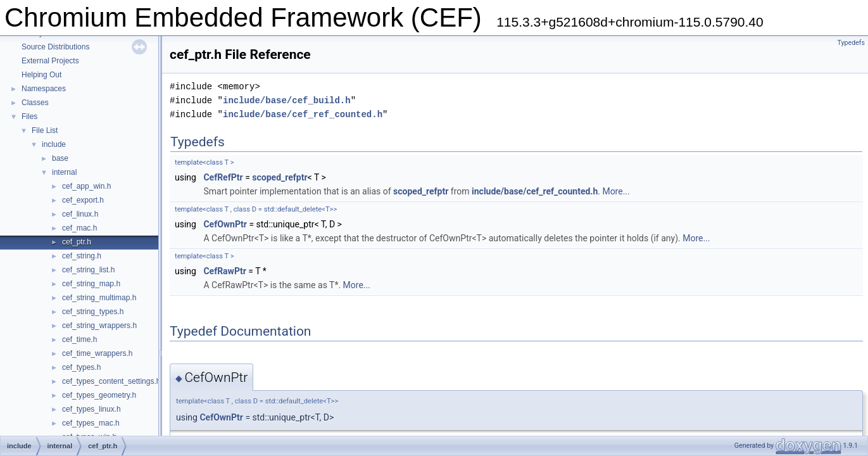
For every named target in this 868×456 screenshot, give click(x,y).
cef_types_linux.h (91, 409)
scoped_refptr (280, 177)
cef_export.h (83, 200)
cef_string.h (82, 256)
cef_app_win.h (86, 186)
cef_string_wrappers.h (99, 326)
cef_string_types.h (93, 312)
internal (64, 172)
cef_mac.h (79, 228)
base (60, 158)
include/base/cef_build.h (287, 100)
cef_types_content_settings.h (111, 381)
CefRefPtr (223, 177)
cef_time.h (79, 339)
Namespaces (44, 89)
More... (616, 191)
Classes (35, 103)
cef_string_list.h (88, 270)
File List (45, 130)
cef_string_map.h (91, 284)
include (54, 144)
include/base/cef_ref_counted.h (303, 114)
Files (29, 117)
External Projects (50, 61)
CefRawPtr (224, 271)
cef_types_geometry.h (99, 395)
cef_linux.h (80, 214)
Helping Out (41, 75)
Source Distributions (55, 47)
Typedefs (851, 43)
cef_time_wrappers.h (97, 353)
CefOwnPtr (225, 224)
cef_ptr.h (77, 242)
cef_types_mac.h (91, 423)
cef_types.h (81, 367)
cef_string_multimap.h (99, 298)
